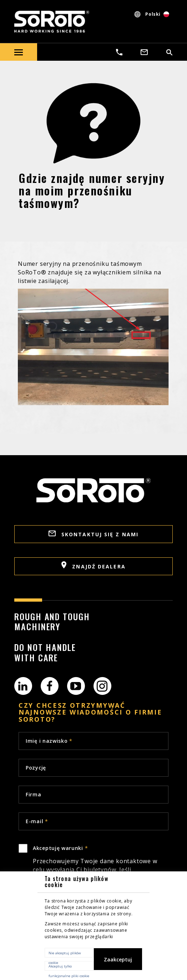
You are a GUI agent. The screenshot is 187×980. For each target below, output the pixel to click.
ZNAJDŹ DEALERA (93, 566)
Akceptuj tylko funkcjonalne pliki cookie (69, 967)
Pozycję (36, 768)
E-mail (37, 821)
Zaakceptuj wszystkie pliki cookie (118, 963)
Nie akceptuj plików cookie (65, 954)
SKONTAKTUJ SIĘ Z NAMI (93, 534)
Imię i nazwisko (49, 741)
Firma (34, 794)
